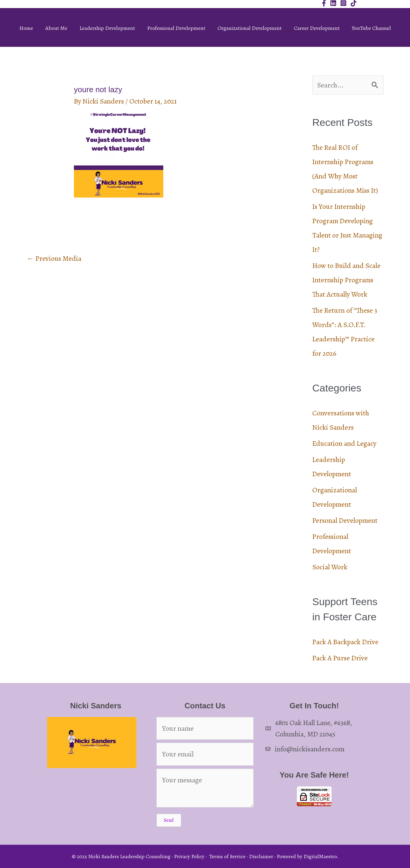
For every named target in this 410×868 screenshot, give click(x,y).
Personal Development (345, 520)
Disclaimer (261, 856)
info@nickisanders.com (310, 749)
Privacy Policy (189, 856)
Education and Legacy (344, 443)
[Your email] (205, 754)
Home (26, 28)
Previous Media (54, 258)
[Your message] (205, 788)
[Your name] (205, 728)
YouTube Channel (371, 28)
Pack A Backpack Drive (345, 642)
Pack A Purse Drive (340, 658)
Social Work (330, 567)
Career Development (317, 28)
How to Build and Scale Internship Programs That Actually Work (346, 280)
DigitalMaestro (320, 856)
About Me (56, 28)
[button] (169, 820)
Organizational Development (250, 28)
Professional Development (176, 28)
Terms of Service (227, 856)
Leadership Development (107, 28)
